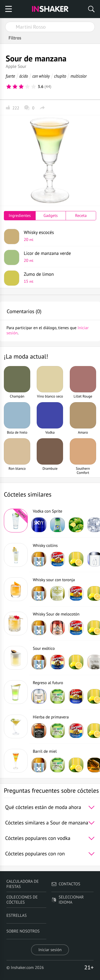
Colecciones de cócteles (22, 900)
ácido (24, 76)
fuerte (10, 76)
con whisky (41, 76)
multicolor (79, 76)
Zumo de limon (58, 278)
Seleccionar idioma (68, 900)
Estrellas (17, 916)
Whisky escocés (58, 236)
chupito (60, 76)
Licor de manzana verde (58, 257)
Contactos (66, 884)
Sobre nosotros (23, 931)
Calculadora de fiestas (23, 884)
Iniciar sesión (50, 950)
